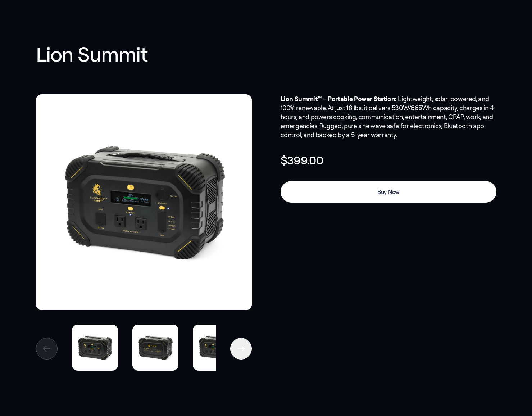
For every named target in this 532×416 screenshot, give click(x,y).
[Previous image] (47, 349)
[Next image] (241, 349)
